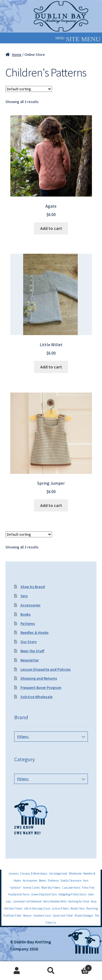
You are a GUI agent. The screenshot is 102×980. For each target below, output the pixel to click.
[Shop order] (29, 89)
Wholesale (75, 873)
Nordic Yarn (78, 908)
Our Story (29, 642)
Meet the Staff (32, 651)
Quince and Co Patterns (50, 749)
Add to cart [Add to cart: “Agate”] (51, 228)
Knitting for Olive (79, 901)
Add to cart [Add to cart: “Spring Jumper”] (51, 505)
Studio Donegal (84, 915)
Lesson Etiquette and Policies (46, 669)
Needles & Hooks (35, 632)
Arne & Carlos (31, 888)
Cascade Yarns (71, 888)
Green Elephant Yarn (44, 894)
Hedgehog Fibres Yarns (72, 894)
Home (17, 54)
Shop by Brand (33, 587)
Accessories (30, 605)
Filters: (23, 737)
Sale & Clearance (71, 881)
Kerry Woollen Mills (55, 901)
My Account (17, 971)
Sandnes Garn (42, 915)
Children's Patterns (51, 791)
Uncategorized (58, 873)
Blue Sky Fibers (51, 888)
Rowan (27, 915)
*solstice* (15, 888)
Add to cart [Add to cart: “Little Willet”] (51, 367)
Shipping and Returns (39, 678)
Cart (80, 967)
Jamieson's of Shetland (27, 901)
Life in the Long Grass (37, 908)
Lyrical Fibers (60, 908)
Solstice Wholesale (36, 697)
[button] (60, 38)
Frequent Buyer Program (41, 687)
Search (51, 971)
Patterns (28, 624)
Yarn (24, 596)
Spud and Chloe (63, 915)
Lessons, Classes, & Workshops (28, 873)
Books (26, 614)
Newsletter (30, 660)
